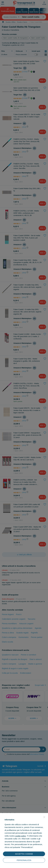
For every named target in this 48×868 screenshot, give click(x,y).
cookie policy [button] (21, 836)
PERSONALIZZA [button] (24, 860)
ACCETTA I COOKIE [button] (24, 854)
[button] (44, 817)
